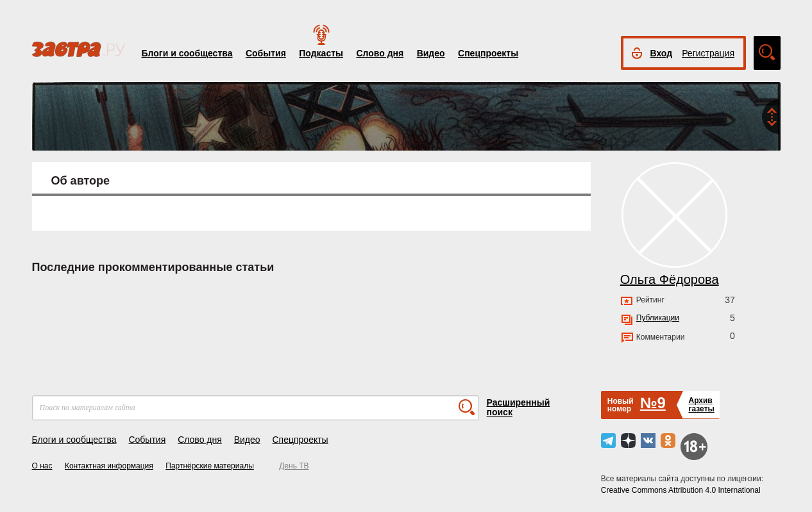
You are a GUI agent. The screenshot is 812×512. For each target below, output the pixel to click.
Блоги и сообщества (187, 53)
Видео (431, 53)
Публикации (658, 318)
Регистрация (708, 53)
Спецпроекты (488, 53)
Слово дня (380, 53)
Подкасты (321, 53)
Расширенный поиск (519, 407)
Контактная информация (109, 466)
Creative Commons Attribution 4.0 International (681, 490)
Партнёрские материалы (210, 466)
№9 (653, 403)
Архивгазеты (701, 405)
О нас (42, 466)
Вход (662, 53)
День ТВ (294, 466)
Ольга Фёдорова (670, 279)
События (266, 53)
